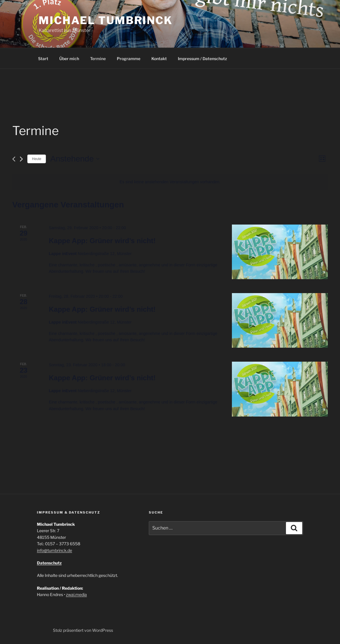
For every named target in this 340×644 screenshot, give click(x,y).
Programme (129, 59)
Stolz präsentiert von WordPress (83, 630)
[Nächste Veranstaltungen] (21, 159)
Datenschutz (49, 563)
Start (43, 59)
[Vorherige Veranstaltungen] (14, 159)
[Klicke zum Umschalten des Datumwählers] (75, 159)
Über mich (69, 59)
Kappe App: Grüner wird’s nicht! (102, 241)
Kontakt (159, 59)
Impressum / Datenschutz (202, 59)
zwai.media (76, 594)
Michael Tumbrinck (106, 20)
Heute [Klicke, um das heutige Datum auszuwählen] (37, 159)
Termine (98, 59)
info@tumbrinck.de (54, 550)
